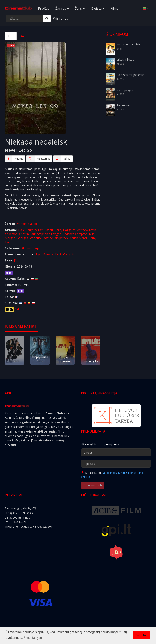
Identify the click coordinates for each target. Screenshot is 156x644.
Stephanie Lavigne (49, 234)
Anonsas (26, 36)
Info (11, 36)
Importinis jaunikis (128, 44)
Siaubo (32, 224)
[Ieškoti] (47, 18)
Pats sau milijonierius (131, 75)
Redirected (124, 105)
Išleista (98, 8)
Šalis (80, 8)
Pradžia (44, 8)
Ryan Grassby (45, 254)
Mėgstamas (38, 159)
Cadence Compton (75, 234)
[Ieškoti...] (24, 18)
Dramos (21, 224)
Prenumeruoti (93, 485)
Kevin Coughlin (65, 254)
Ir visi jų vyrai (125, 90)
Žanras (62, 8)
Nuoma (14, 159)
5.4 (17, 309)
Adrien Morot (78, 238)
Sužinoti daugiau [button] (31, 638)
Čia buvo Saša (40, 359)
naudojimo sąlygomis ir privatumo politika (112, 475)
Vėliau (62, 159)
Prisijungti (61, 18)
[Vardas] (116, 452)
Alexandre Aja (30, 248)
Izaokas (15, 361)
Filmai (115, 8)
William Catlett (44, 230)
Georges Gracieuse (29, 238)
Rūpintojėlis (91, 361)
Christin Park (27, 234)
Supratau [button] (142, 635)
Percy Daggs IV (65, 230)
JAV (16, 260)
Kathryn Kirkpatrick (56, 238)
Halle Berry (25, 230)
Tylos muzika (65, 359)
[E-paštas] (116, 464)
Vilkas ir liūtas (125, 60)
